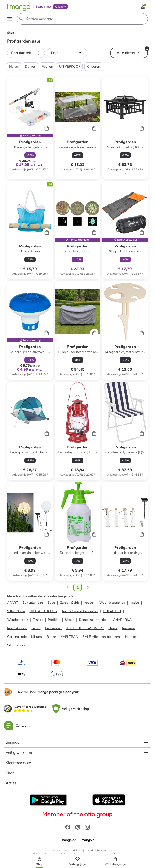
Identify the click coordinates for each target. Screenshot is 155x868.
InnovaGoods (17, 628)
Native (134, 603)
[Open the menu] (9, 19)
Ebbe (51, 603)
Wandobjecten (18, 620)
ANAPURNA (122, 620)
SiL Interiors (16, 645)
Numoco (131, 637)
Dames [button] (30, 67)
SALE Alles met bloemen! (102, 637)
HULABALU (112, 611)
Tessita (38, 620)
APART (12, 603)
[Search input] (81, 19)
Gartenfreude (17, 637)
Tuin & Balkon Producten (80, 611)
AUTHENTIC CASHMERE (85, 628)
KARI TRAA (69, 637)
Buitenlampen (33, 603)
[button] (26, 53)
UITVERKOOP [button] (70, 67)
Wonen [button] (47, 67)
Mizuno (37, 637)
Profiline (54, 620)
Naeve (113, 628)
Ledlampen (53, 628)
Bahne (51, 637)
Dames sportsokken (94, 620)
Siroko (70, 620)
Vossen (89, 603)
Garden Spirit (69, 603)
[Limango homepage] (19, 7)
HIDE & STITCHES (43, 611)
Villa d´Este (16, 611)
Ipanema (128, 628)
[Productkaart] (30, 128)
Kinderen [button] (93, 67)
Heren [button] (14, 67)
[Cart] (47, 128)
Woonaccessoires (112, 603)
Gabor (36, 628)
